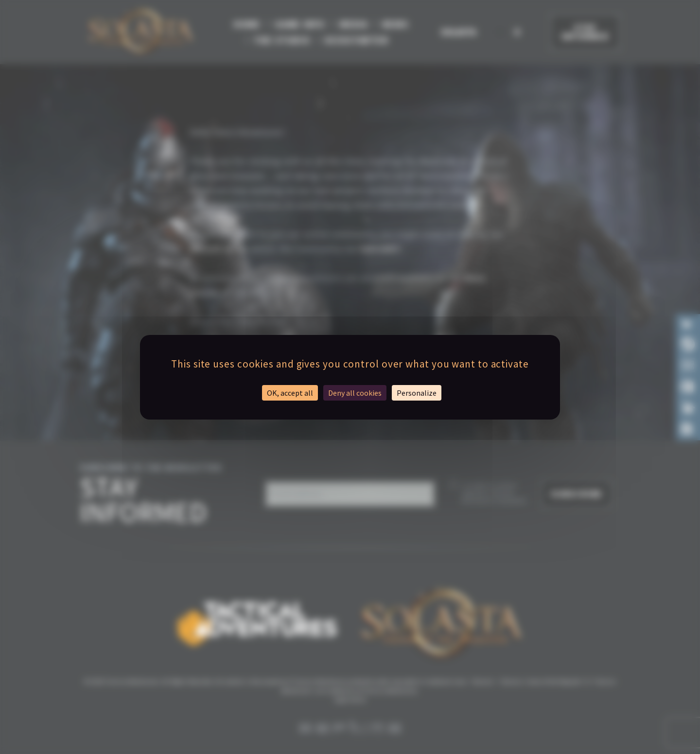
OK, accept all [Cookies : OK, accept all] (290, 393)
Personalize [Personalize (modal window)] (417, 393)
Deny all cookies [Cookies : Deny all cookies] (355, 393)
